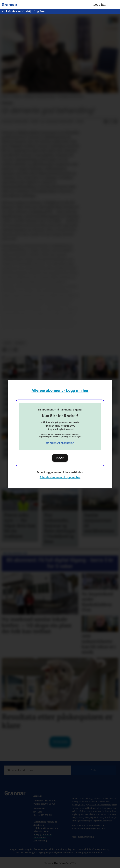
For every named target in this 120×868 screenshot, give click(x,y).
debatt (20, 343)
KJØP (60, 458)
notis (7, 343)
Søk (93, 770)
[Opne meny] (113, 5)
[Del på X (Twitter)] (111, 122)
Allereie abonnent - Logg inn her (60, 390)
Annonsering (40, 841)
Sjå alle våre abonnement (60, 443)
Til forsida (60, 742)
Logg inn (100, 5)
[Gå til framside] (10, 5)
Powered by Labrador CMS (60, 863)
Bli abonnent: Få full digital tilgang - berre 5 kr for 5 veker (60, 563)
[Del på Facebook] (106, 122)
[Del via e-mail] (116, 122)
